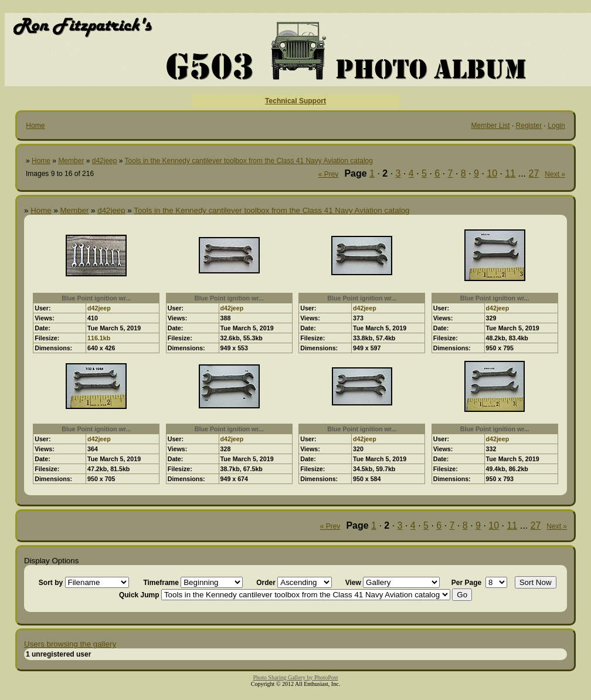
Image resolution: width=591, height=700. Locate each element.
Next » (555, 174)
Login (556, 126)
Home (35, 126)
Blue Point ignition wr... (96, 298)
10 (492, 173)
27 (534, 173)
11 (510, 173)
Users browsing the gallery (70, 644)
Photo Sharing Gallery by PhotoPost (295, 677)
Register (529, 126)
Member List (491, 126)
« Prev (329, 174)
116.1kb (99, 338)
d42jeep (105, 161)
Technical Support (295, 101)
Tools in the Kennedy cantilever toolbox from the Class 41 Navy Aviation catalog (249, 161)
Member (71, 161)
